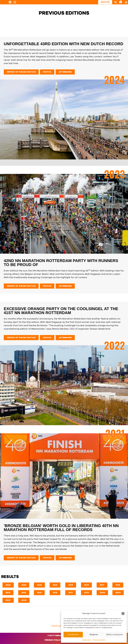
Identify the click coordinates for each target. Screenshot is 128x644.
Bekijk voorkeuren (115, 635)
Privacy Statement (99, 640)
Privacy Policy (53, 640)
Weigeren (94, 635)
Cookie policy (87, 640)
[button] (123, 614)
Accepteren (73, 635)
